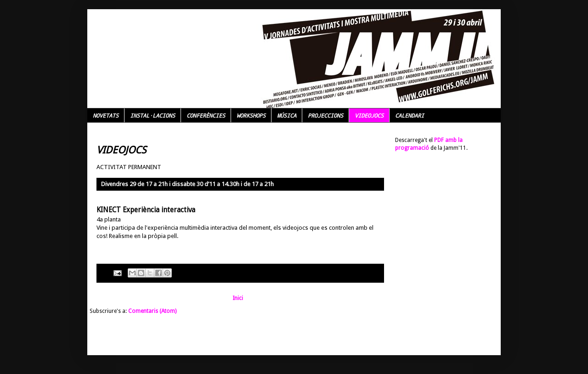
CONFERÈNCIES (206, 115)
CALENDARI (410, 115)
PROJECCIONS (325, 115)
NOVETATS (106, 115)
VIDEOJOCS (369, 115)
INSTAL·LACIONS (153, 115)
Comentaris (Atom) (152, 311)
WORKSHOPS (251, 115)
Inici (238, 298)
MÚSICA (287, 115)
